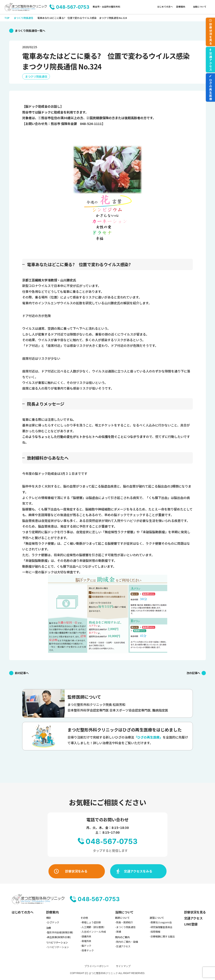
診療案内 (181, 7)
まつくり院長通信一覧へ (30, 31)
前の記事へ (22, 673)
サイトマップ (123, 966)
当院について (200, 7)
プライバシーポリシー (96, 966)
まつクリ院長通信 (36, 76)
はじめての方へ (165, 7)
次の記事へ (193, 673)
